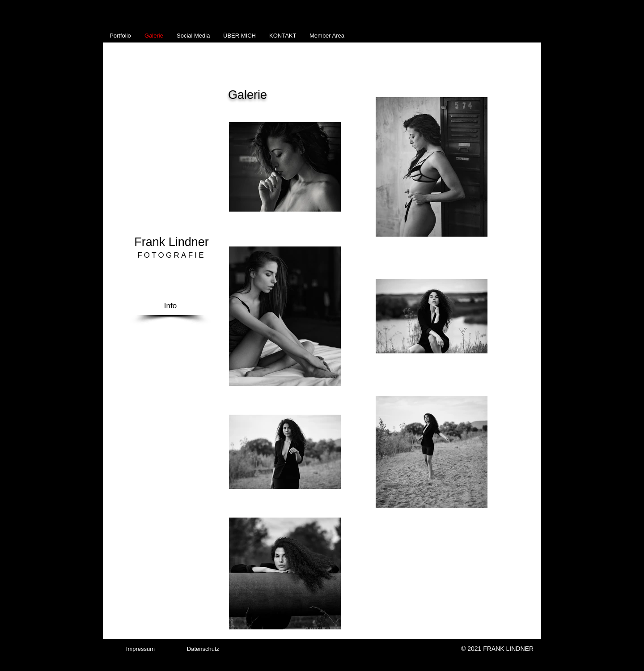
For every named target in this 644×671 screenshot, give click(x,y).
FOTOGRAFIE (172, 255)
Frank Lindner (172, 242)
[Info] (170, 306)
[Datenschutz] (203, 649)
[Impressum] (140, 649)
